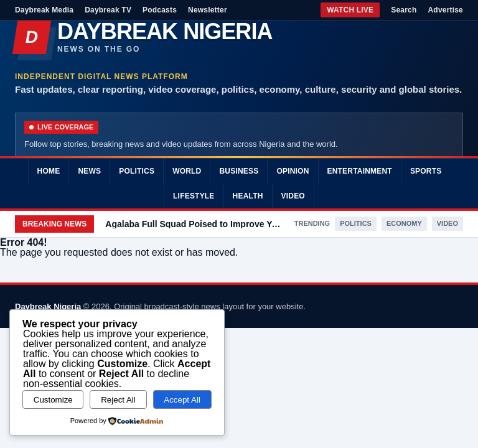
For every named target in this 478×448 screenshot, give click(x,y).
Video (293, 196)
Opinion (293, 171)
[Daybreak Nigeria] (239, 37)
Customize (53, 400)
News (89, 171)
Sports (426, 171)
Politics (137, 171)
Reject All (118, 400)
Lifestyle (194, 196)
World (187, 171)
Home (49, 171)
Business (239, 171)
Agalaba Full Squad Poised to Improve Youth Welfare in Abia (194, 224)
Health (248, 196)
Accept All (182, 400)
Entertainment (360, 171)
